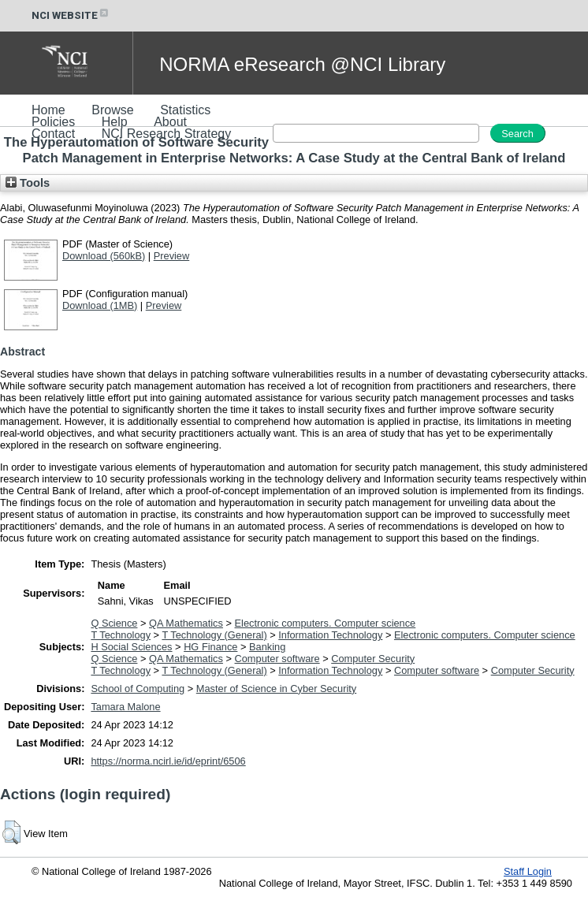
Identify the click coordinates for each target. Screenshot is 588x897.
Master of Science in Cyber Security (276, 689)
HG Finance (210, 647)
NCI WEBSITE (71, 15)
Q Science (114, 623)
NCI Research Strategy (167, 134)
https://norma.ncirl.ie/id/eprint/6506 (168, 761)
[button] (11, 832)
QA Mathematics (186, 623)
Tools (28, 183)
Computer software (277, 659)
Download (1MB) (100, 305)
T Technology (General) (214, 635)
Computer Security (373, 659)
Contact (53, 134)
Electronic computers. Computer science (326, 623)
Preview (172, 256)
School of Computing (138, 689)
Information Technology (330, 635)
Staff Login (528, 871)
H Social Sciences (131, 647)
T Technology (121, 635)
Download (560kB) (104, 256)
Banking (267, 647)
